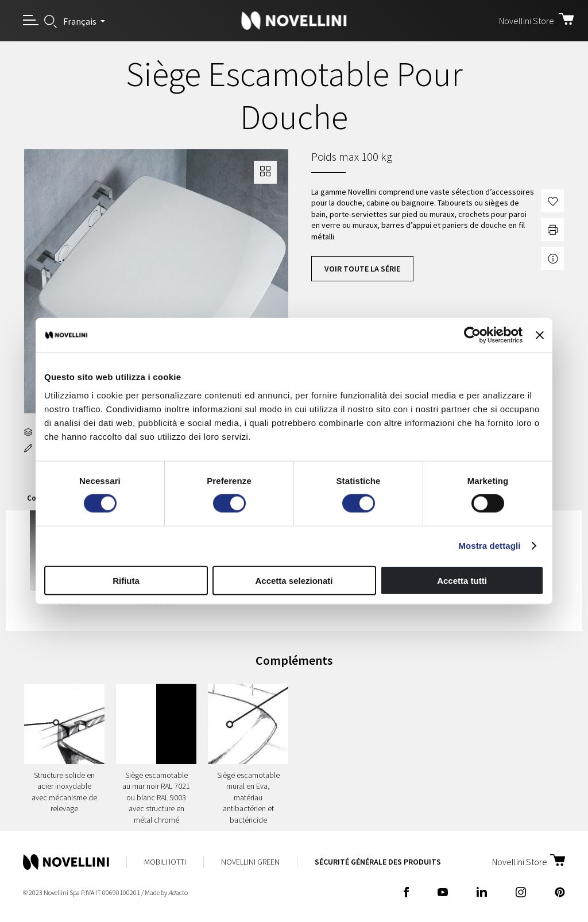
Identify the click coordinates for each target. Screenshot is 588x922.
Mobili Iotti (165, 862)
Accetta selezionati (294, 580)
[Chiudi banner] (540, 335)
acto (178, 892)
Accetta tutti (462, 580)
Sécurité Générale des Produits (378, 862)
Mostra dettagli (489, 546)
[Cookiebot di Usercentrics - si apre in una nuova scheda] (472, 335)
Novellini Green (250, 862)
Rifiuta (126, 580)
